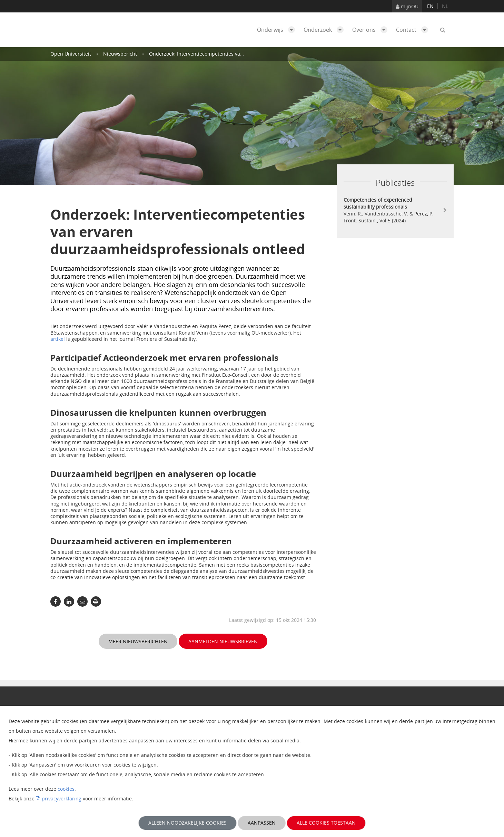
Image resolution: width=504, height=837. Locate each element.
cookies (66, 789)
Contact (414, 30)
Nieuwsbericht (120, 54)
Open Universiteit (71, 54)
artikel (58, 339)
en (430, 6)
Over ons (372, 30)
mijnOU (407, 6)
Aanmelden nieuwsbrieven (223, 641)
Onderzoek (325, 30)
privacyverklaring (62, 798)
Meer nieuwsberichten (138, 641)
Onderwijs (278, 30)
